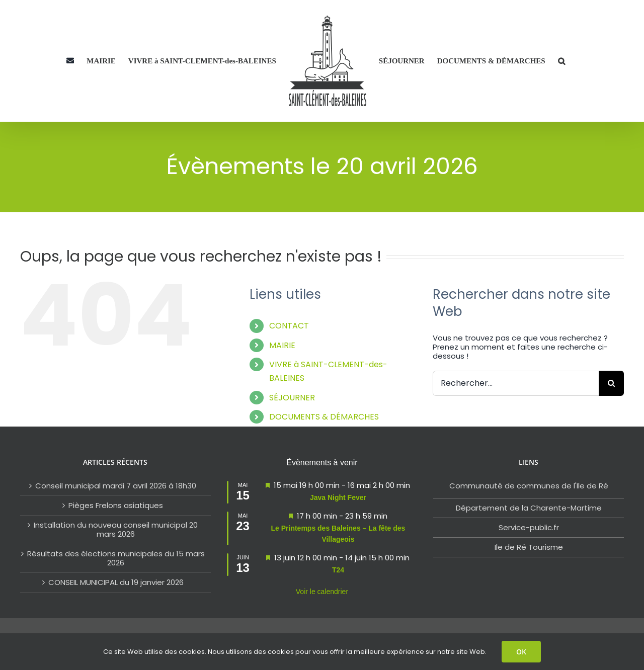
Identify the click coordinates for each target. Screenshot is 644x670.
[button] (561, 61)
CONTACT (289, 326)
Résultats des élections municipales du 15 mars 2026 (116, 558)
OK (521, 652)
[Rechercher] (611, 383)
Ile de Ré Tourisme (529, 547)
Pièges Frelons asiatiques (116, 506)
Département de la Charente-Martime (529, 508)
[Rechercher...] (516, 383)
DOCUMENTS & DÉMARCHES (324, 417)
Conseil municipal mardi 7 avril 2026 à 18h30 (116, 486)
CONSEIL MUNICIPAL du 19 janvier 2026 (116, 582)
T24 (338, 570)
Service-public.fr (529, 527)
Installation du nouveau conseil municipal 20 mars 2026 (116, 530)
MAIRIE (282, 345)
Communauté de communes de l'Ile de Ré (529, 486)
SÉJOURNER (292, 398)
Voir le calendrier (322, 592)
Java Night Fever (338, 497)
